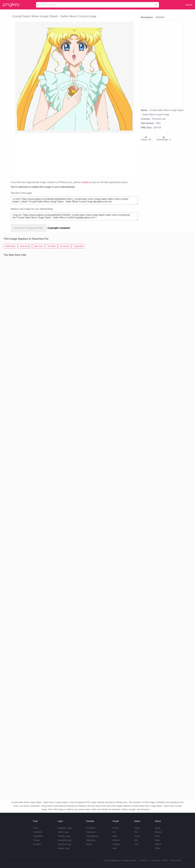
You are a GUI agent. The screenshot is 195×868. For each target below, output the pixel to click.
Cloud (137, 828)
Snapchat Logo (64, 844)
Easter (89, 844)
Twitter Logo (63, 832)
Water (158, 840)
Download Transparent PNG (29, 228)
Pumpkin (37, 844)
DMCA (165, 860)
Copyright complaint (59, 228)
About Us (144, 860)
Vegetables (38, 836)
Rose (157, 836)
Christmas (91, 828)
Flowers (158, 832)
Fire (136, 832)
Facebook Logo (64, 840)
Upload (189, 5)
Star (136, 840)
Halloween (91, 832)
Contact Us (155, 860)
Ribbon (158, 844)
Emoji (157, 828)
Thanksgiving (92, 836)
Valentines (91, 840)
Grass (137, 836)
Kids (114, 848)
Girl (114, 832)
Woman (116, 840)
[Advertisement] (80, 155)
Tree (136, 844)
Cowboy (116, 844)
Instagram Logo (64, 828)
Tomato (36, 840)
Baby (115, 836)
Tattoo (158, 848)
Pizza (35, 828)
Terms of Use (176, 860)
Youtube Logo (64, 836)
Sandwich (37, 832)
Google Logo (63, 848)
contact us (86, 182)
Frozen (116, 828)
